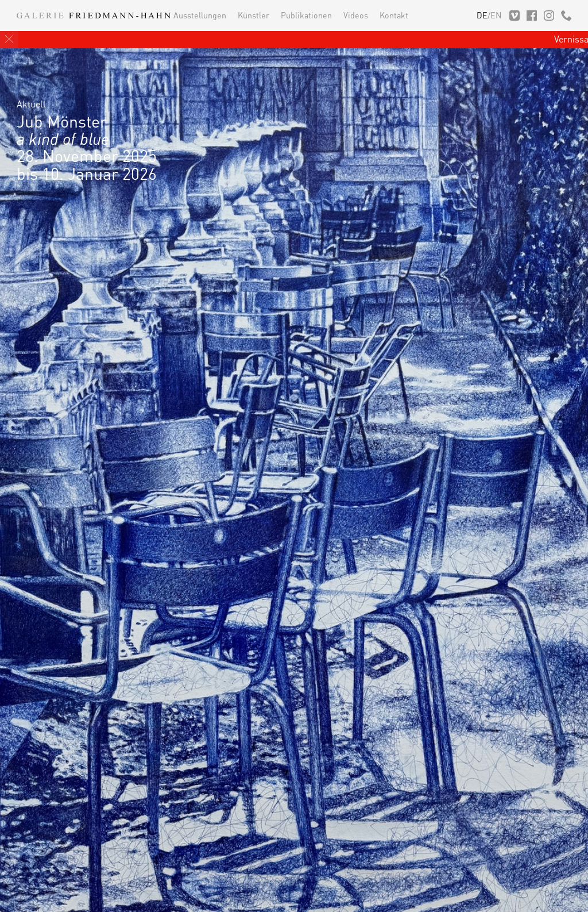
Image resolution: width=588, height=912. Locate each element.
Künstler (254, 15)
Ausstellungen (200, 15)
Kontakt (394, 15)
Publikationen (306, 15)
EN (496, 15)
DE (482, 15)
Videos (356, 15)
